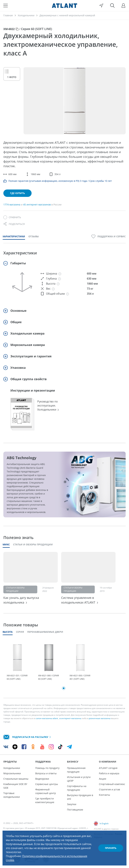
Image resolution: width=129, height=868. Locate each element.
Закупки (72, 804)
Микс (6, 544)
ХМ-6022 (9, 29)
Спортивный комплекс (112, 784)
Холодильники (12, 768)
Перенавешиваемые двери (45, 632)
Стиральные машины (16, 779)
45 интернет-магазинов (37, 205)
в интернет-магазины (70, 718)
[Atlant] (64, 6)
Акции (103, 779)
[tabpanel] (17, 662)
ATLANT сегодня (108, 768)
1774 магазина (12, 205)
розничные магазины (100, 718)
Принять (111, 848)
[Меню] (6, 6)
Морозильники (12, 773)
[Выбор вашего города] (101, 6)
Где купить (17, 193)
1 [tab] (64, 688)
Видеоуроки (42, 779)
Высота (8, 632)
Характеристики (14, 236)
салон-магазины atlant (47, 718)
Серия (20, 632)
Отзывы (34, 236)
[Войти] (123, 6)
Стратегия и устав (109, 789)
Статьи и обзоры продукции (33, 544)
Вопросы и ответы (46, 773)
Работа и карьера (109, 773)
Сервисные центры (47, 784)
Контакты (104, 795)
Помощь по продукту (47, 768)
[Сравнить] (12, 217)
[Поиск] (112, 6)
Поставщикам (75, 810)
